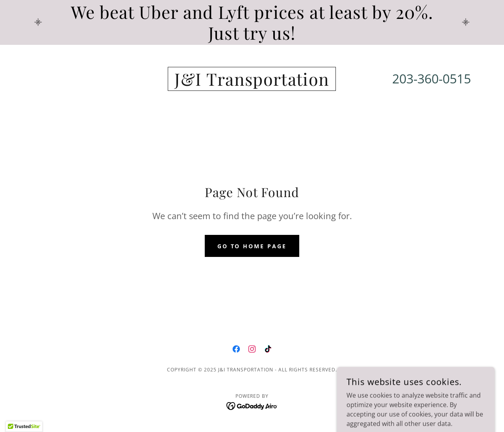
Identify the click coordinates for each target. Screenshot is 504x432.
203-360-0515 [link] (432, 78)
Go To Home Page (252, 246)
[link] (252, 83)
